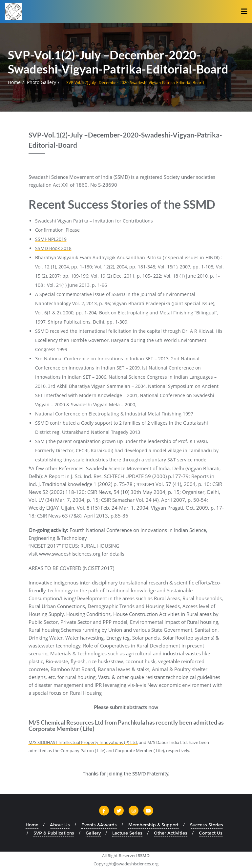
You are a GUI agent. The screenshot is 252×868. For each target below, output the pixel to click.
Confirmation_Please (57, 230)
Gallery (93, 833)
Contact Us (211, 833)
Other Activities (171, 833)
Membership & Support (153, 825)
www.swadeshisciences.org (70, 554)
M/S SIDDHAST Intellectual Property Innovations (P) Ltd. (83, 742)
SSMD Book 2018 (53, 248)
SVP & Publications (54, 833)
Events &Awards (99, 825)
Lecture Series (127, 833)
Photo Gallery (42, 82)
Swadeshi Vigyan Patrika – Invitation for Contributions (94, 221)
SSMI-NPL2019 (51, 239)
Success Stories (207, 825)
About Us (60, 825)
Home (14, 82)
